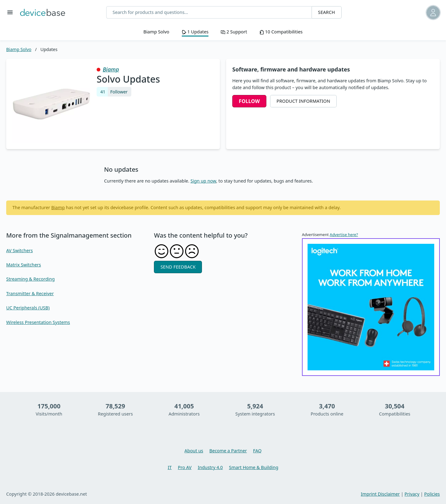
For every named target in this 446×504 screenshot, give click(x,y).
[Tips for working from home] (371, 307)
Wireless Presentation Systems (38, 322)
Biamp (111, 69)
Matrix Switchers (24, 265)
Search (327, 12)
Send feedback (178, 267)
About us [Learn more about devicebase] (194, 451)
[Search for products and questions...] (209, 12)
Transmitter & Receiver (30, 293)
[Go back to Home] (43, 12)
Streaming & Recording (31, 279)
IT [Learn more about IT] (170, 467)
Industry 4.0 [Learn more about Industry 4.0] (210, 467)
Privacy (412, 494)
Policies (432, 494)
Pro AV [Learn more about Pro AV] (185, 467)
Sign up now (203, 181)
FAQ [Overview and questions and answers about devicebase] (257, 451)
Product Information (303, 101)
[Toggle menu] (10, 12)
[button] (411, 13)
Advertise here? (344, 235)
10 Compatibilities (281, 32)
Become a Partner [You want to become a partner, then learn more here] (228, 451)
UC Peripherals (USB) (28, 308)
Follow (249, 101)
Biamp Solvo (156, 32)
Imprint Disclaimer (380, 494)
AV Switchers (20, 250)
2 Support (234, 32)
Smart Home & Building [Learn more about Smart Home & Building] (254, 467)
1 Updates (195, 32)
